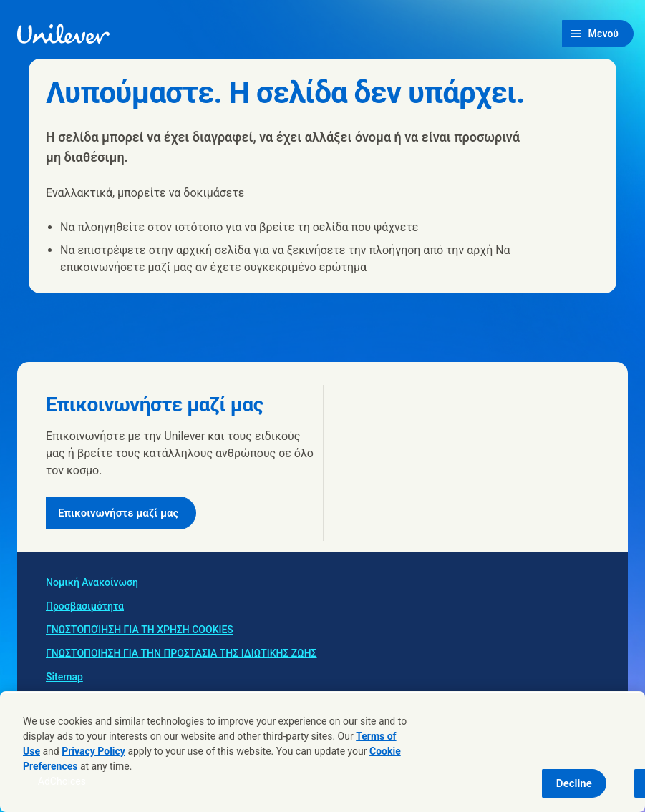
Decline (574, 783)
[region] (322, 752)
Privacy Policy (93, 751)
